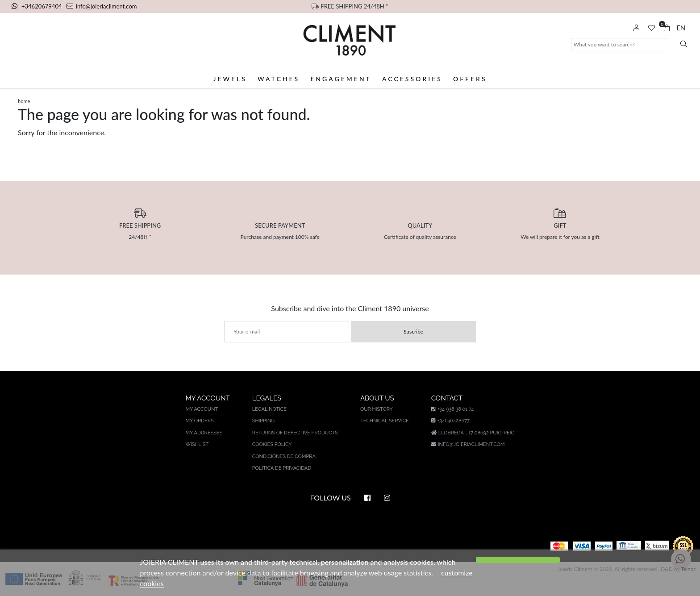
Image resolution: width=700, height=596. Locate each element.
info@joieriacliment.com (102, 6)
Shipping (263, 421)
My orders (200, 421)
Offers (470, 79)
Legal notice (269, 409)
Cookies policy (272, 444)
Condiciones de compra (284, 456)
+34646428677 (450, 421)
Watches (279, 79)
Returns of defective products (295, 433)
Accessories (412, 79)
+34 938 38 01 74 (452, 409)
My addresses (204, 433)
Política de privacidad (282, 468)
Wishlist (197, 444)
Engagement (341, 79)
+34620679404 (37, 6)
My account (202, 409)
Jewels (230, 79)
